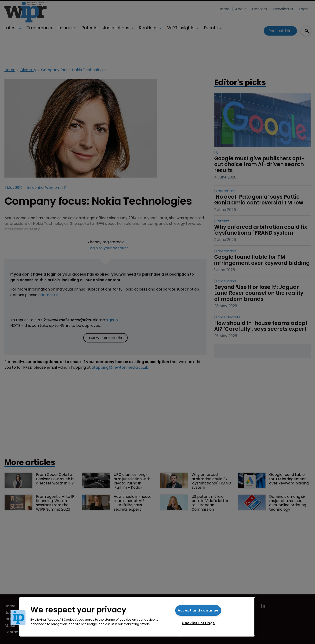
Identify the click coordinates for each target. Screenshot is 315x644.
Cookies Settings (198, 623)
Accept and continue (198, 610)
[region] (137, 617)
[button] (18, 618)
